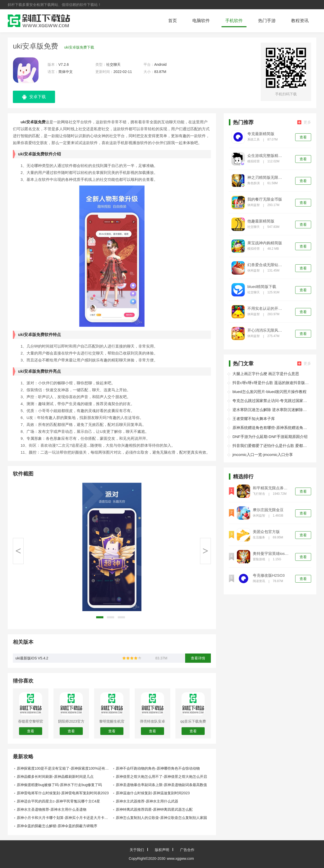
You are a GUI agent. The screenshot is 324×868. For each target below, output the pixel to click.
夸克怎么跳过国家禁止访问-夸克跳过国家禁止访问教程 (271, 401)
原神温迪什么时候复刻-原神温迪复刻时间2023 (153, 793)
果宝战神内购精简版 (265, 243)
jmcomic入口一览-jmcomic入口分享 (263, 455)
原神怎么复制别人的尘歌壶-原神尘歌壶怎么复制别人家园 (161, 818)
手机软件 (234, 21)
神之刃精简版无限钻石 (266, 178)
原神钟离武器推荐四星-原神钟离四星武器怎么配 (154, 809)
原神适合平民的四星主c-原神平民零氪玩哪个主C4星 (58, 801)
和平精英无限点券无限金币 (272, 488)
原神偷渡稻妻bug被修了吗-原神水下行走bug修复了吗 (59, 785)
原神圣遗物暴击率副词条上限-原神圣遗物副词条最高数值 (161, 785)
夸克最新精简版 (261, 134)
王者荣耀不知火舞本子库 (254, 419)
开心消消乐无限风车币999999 (266, 330)
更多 (304, 122)
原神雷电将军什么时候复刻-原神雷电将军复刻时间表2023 (63, 793)
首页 (173, 21)
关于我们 (137, 850)
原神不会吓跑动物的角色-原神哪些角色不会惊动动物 (158, 768)
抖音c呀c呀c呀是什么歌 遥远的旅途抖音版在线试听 (271, 383)
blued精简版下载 (262, 287)
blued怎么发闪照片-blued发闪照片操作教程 (269, 392)
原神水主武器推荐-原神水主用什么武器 (147, 801)
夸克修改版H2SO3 (269, 575)
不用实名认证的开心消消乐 (266, 309)
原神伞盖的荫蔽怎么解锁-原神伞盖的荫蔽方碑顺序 (57, 826)
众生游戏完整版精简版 (266, 156)
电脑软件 (201, 21)
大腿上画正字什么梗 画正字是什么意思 (266, 374)
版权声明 (162, 850)
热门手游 (267, 21)
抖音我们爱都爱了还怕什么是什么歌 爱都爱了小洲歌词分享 (271, 446)
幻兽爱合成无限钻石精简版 (266, 265)
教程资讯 (300, 21)
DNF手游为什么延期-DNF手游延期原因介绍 (270, 437)
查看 (303, 137)
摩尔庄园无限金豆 (268, 510)
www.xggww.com (180, 858)
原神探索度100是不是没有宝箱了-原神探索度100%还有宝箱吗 (64, 768)
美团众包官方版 (266, 532)
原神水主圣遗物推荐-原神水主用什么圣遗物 (52, 809)
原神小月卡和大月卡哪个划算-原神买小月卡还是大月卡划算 (64, 818)
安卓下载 (34, 97)
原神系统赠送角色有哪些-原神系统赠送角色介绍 (271, 428)
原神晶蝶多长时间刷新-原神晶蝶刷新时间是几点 (55, 777)
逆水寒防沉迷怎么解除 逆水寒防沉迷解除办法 (271, 410)
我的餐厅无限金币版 (265, 199)
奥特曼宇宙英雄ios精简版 (272, 554)
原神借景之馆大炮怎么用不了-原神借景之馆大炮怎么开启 (161, 777)
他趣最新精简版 (261, 221)
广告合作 (187, 850)
